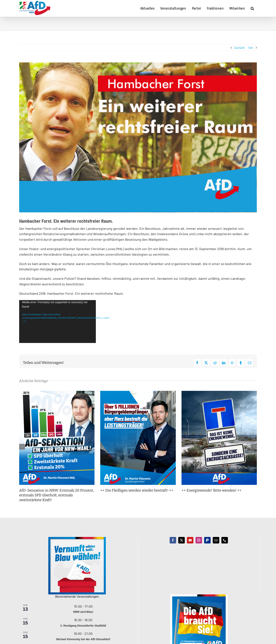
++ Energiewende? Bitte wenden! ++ (212, 490)
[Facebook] (173, 540)
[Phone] (225, 540)
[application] (58, 322)
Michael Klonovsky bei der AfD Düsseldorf (83, 639)
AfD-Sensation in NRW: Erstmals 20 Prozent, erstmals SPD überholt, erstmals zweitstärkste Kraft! (57, 495)
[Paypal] (207, 540)
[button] (252, 8)
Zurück (239, 47)
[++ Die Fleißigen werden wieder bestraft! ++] (138, 393)
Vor (251, 47)
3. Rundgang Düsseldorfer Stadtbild (83, 626)
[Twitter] (182, 540)
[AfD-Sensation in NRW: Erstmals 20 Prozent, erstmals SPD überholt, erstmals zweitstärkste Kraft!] (57, 393)
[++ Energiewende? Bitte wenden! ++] (219, 393)
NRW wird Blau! (83, 612)
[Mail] (216, 540)
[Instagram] (199, 540)
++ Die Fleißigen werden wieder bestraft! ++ (137, 490)
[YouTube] (190, 540)
